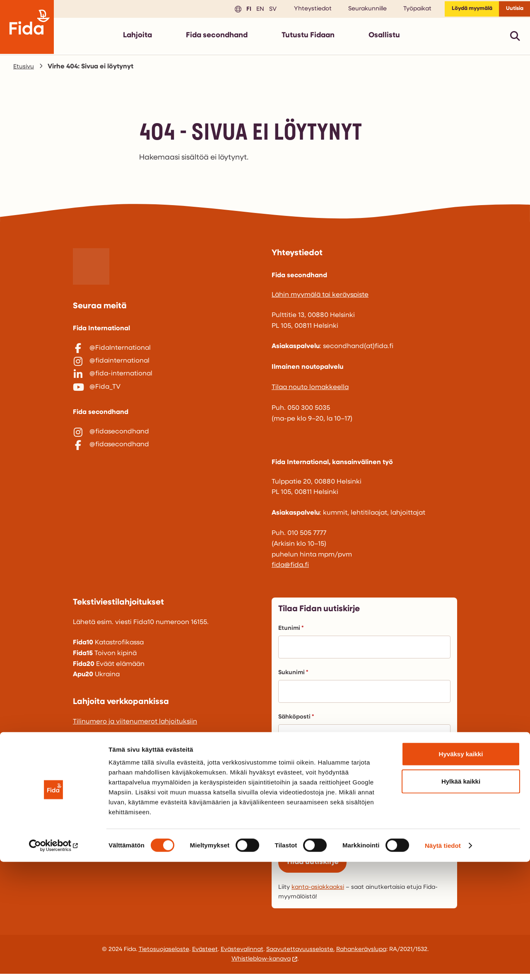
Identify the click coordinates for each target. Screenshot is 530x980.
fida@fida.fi (290, 569)
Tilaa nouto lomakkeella (310, 391)
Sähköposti (296, 720)
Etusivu (25, 70)
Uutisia (512, 11)
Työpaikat (404, 11)
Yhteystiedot (300, 11)
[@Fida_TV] (166, 403)
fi (234, 10)
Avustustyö (314, 841)
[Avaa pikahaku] (515, 39)
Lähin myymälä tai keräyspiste (320, 298)
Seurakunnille (354, 11)
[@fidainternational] (166, 369)
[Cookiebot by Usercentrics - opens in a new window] (54, 964)
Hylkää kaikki (461, 899)
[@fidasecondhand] (166, 452)
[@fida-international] (166, 386)
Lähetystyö (314, 824)
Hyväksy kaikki (461, 872)
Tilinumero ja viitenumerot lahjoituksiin (135, 725)
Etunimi (291, 632)
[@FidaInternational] (166, 352)
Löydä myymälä (463, 11)
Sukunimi (293, 676)
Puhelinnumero (301, 765)
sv (258, 10)
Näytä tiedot (443, 964)
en (246, 10)
